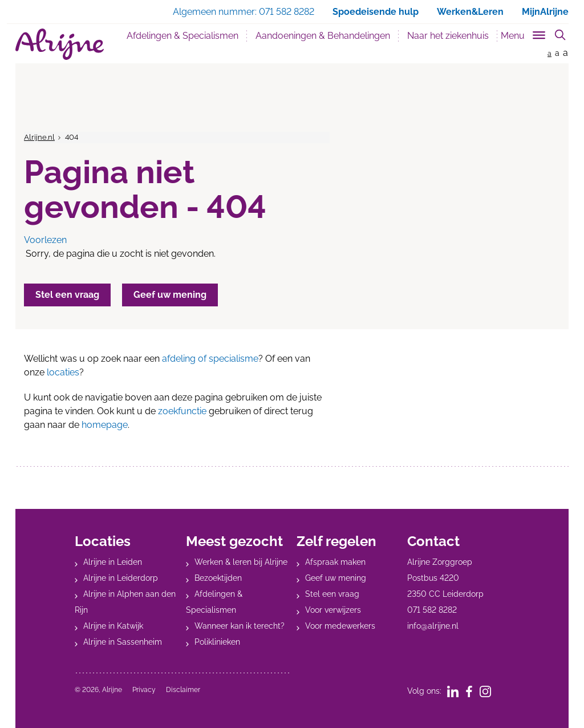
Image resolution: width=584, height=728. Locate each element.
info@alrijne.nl (433, 626)
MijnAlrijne (545, 12)
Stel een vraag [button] (67, 295)
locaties (63, 372)
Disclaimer (183, 690)
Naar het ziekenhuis (448, 36)
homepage (105, 425)
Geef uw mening (336, 578)
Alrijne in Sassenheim (123, 642)
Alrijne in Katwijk (113, 626)
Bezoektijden (218, 578)
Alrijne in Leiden (113, 562)
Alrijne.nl (39, 137)
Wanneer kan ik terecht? (240, 626)
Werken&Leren (470, 12)
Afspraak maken (335, 562)
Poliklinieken (217, 642)
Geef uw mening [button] (170, 295)
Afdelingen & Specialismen (182, 36)
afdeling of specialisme (210, 359)
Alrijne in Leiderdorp (121, 578)
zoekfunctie (182, 411)
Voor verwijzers (333, 610)
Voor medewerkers (340, 626)
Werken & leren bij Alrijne (241, 562)
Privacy (144, 690)
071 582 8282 (432, 610)
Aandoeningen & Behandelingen (323, 36)
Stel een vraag (332, 594)
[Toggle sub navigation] (524, 33)
